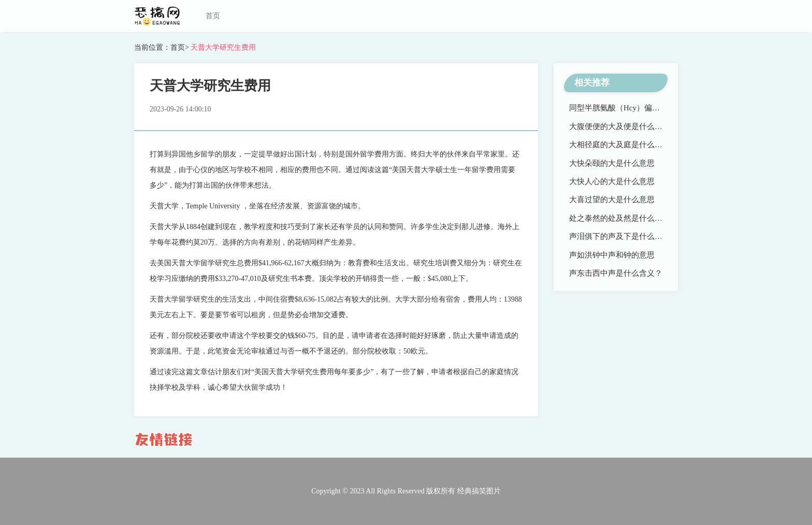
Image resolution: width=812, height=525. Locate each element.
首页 (213, 16)
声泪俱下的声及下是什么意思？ (624, 236)
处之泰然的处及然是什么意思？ (624, 218)
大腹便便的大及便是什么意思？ (624, 126)
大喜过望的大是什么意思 (612, 200)
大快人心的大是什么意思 (612, 181)
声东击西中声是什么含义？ (616, 273)
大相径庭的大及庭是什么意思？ (624, 145)
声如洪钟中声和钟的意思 (612, 255)
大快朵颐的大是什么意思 (612, 163)
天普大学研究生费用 (223, 47)
